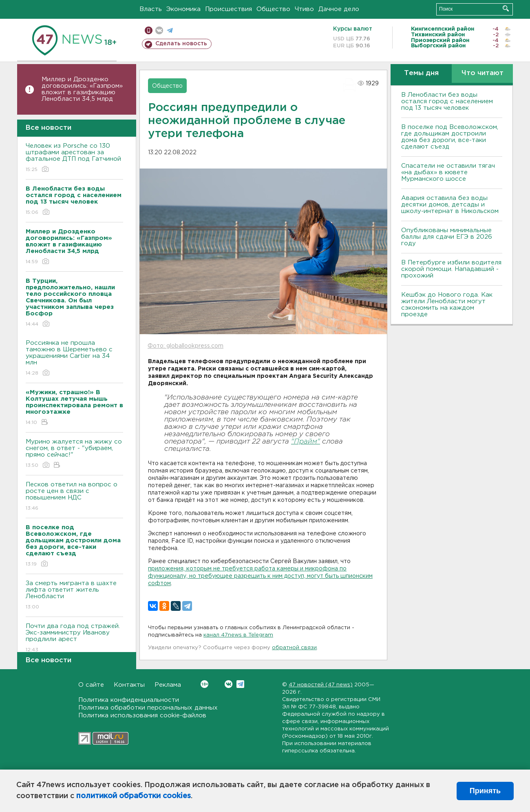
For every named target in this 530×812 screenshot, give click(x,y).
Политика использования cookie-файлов (142, 715)
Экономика (183, 9)
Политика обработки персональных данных (148, 708)
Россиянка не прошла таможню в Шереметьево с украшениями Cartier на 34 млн (74, 358)
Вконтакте (204, 684)
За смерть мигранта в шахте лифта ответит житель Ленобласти (74, 596)
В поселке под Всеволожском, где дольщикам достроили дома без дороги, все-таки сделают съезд (450, 137)
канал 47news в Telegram (238, 635)
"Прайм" (306, 442)
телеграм (170, 30)
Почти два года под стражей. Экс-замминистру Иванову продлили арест (74, 638)
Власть (151, 9)
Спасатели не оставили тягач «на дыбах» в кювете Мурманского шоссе (448, 172)
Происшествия (229, 9)
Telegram (240, 684)
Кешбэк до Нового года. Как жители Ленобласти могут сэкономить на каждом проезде (447, 305)
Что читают (483, 73)
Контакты (129, 685)
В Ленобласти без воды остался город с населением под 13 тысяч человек (447, 101)
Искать (506, 8)
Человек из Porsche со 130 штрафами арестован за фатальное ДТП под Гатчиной (74, 158)
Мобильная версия (149, 30)
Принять (485, 791)
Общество (273, 9)
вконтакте (159, 30)
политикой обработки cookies (134, 796)
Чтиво (304, 9)
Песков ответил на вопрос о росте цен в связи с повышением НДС (74, 497)
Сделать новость (181, 44)
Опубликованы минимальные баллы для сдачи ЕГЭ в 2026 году (447, 237)
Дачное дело (339, 9)
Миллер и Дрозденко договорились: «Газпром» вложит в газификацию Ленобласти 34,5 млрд (82, 89)
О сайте (91, 685)
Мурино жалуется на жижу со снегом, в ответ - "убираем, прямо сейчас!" (74, 454)
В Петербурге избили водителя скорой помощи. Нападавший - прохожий (451, 269)
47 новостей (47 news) (321, 685)
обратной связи (294, 648)
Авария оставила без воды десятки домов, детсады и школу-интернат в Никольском (450, 205)
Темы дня (421, 73)
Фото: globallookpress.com (185, 346)
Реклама (168, 685)
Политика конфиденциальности (129, 700)
